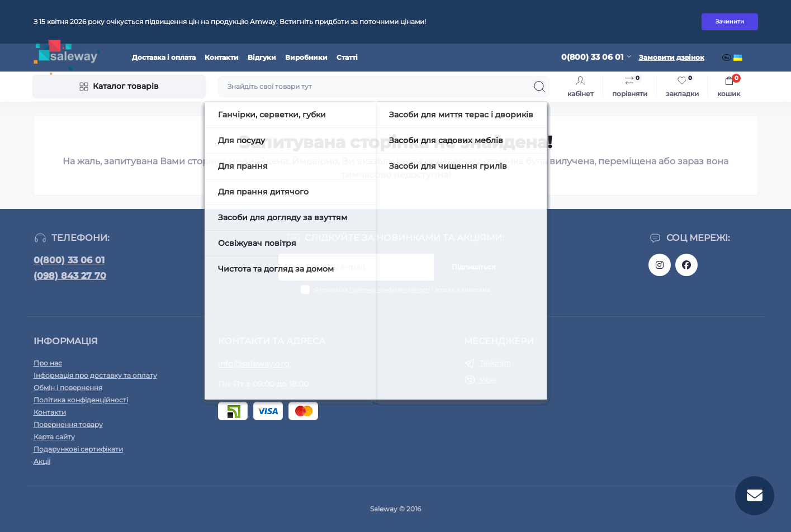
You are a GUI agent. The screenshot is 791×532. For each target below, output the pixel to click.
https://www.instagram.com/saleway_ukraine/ (660, 265)
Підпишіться (473, 267)
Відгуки (262, 57)
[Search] (539, 87)
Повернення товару (68, 424)
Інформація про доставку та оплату (95, 375)
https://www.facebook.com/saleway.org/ (686, 265)
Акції (42, 461)
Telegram (495, 363)
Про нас (48, 363)
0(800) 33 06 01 (69, 260)
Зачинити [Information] (730, 22)
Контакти (222, 57)
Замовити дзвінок (672, 57)
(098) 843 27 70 (70, 276)
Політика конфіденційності (390, 290)
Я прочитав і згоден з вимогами (402, 290)
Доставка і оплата (164, 57)
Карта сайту (54, 437)
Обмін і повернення (68, 388)
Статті (347, 57)
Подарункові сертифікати (78, 449)
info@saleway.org (254, 364)
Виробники (306, 57)
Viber (488, 380)
